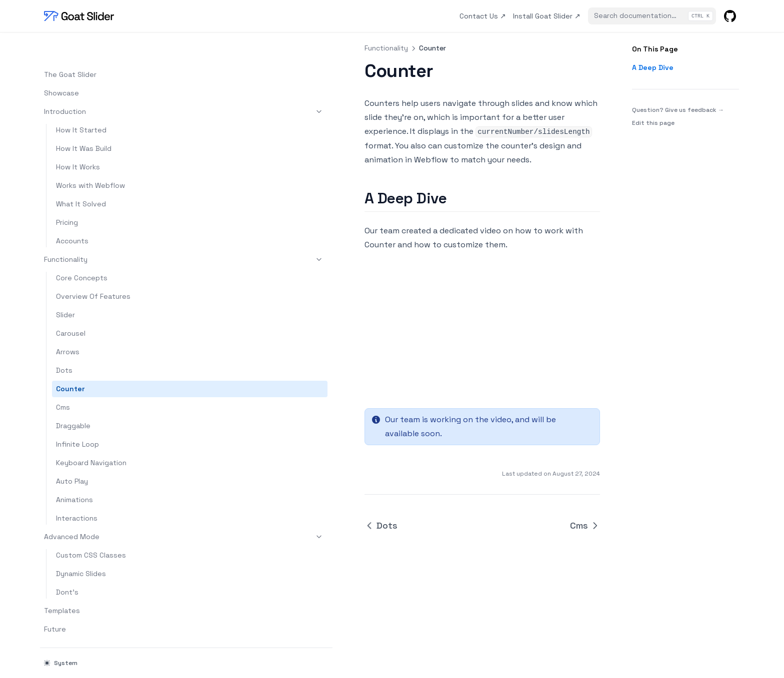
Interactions (77, 492)
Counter (70, 362)
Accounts (72, 214)
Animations (74, 473)
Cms (63, 381)
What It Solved (81, 177)
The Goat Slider (70, 48)
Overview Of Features (93, 270)
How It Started (81, 103)
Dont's (67, 566)
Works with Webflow (90, 159)
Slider (65, 288)
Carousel (71, 307)
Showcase (61, 66)
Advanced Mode (93, 510)
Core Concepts (82, 251)
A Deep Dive (653, 67)
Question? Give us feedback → (678, 110)
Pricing (67, 196)
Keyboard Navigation (91, 436)
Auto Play (72, 455)
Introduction (93, 85)
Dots (64, 344)
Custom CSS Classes (91, 529)
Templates (62, 584)
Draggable (73, 399)
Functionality (93, 233)
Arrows (68, 325)
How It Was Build (84, 122)
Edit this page (653, 123)
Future (55, 603)
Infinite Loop (77, 418)
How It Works (78, 140)
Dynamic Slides (81, 547)
